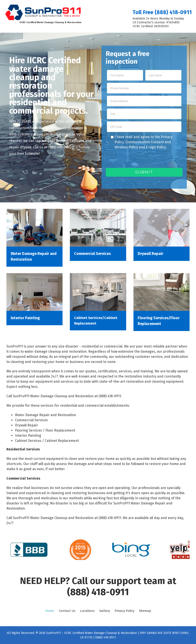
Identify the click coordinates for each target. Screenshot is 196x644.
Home (50, 611)
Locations (87, 611)
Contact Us (67, 611)
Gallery (105, 611)
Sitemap (145, 611)
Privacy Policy (124, 611)
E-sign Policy (156, 147)
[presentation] (138, 159)
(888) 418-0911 (98, 592)
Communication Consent (145, 142)
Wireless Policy (126, 147)
